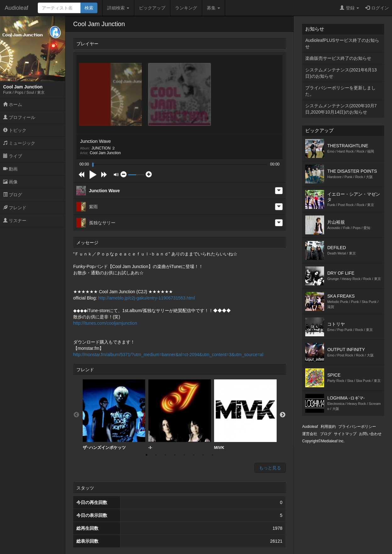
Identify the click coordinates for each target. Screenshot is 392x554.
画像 (10, 182)
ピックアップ (152, 8)
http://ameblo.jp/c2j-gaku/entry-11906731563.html (146, 298)
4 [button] (175, 455)
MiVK (245, 415)
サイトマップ (345, 434)
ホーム (13, 104)
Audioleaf (17, 8)
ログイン (377, 8)
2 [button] (156, 455)
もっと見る (270, 468)
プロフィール (19, 117)
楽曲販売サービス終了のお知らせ (338, 58)
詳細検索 (118, 8)
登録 (349, 8)
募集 (213, 8)
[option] (114, 415)
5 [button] (184, 455)
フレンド (15, 208)
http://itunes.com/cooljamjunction (105, 323)
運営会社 (310, 434)
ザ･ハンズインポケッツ (114, 415)
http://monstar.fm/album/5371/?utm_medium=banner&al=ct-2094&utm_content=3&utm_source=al (168, 355)
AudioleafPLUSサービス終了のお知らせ (342, 43)
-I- (180, 415)
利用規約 (328, 427)
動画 (10, 169)
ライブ (13, 156)
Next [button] (283, 415)
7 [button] (203, 455)
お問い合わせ (370, 434)
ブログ (13, 195)
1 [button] (146, 455)
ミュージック (19, 143)
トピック (15, 130)
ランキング (186, 8)
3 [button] (165, 455)
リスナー (15, 221)
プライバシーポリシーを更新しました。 (340, 91)
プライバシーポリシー (357, 427)
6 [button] (194, 455)
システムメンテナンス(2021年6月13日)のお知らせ (341, 73)
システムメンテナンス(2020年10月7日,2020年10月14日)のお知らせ (341, 109)
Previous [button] (76, 415)
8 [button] (213, 455)
